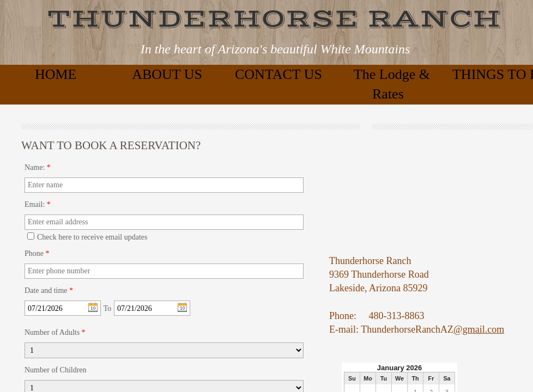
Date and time (49, 290)
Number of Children (56, 370)
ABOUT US (167, 74)
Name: (38, 167)
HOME (56, 74)
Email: (38, 204)
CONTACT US (278, 74)
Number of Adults (55, 332)
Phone (37, 253)
